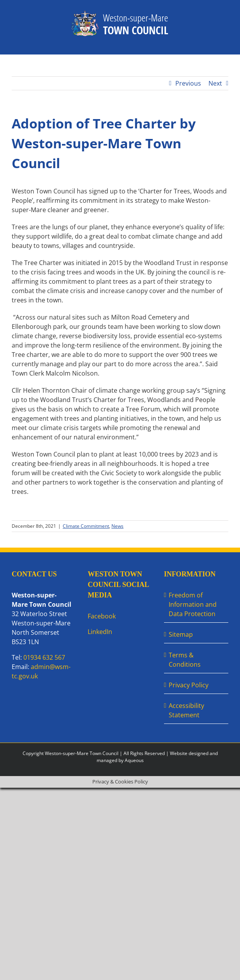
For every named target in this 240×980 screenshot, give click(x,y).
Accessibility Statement (186, 710)
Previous (188, 83)
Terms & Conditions (185, 660)
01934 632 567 (44, 657)
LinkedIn (100, 632)
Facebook (102, 616)
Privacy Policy (189, 685)
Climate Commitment (86, 526)
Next (215, 83)
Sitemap (181, 634)
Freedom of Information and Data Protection (193, 604)
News (117, 526)
